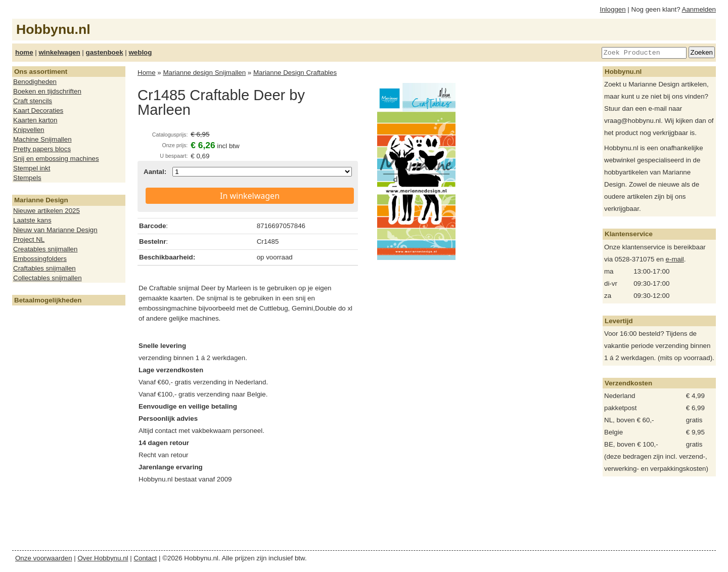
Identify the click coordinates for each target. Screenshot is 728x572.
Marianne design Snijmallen (204, 73)
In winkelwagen (250, 196)
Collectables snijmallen (48, 278)
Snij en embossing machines (56, 159)
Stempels (27, 178)
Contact (145, 558)
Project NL (29, 239)
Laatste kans (32, 220)
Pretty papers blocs (42, 149)
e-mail (675, 259)
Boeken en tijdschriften (47, 91)
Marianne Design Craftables (295, 73)
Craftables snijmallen (44, 268)
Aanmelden (699, 9)
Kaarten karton (35, 120)
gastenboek (105, 52)
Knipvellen (29, 130)
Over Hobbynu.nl (103, 558)
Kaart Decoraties (38, 111)
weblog (140, 52)
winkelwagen (59, 52)
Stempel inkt (32, 168)
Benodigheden (35, 82)
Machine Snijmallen (42, 139)
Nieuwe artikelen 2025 (47, 211)
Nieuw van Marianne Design (55, 230)
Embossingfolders (40, 259)
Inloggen (613, 9)
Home (147, 73)
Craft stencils (33, 101)
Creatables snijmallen (45, 249)
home (24, 52)
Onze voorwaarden (44, 558)
